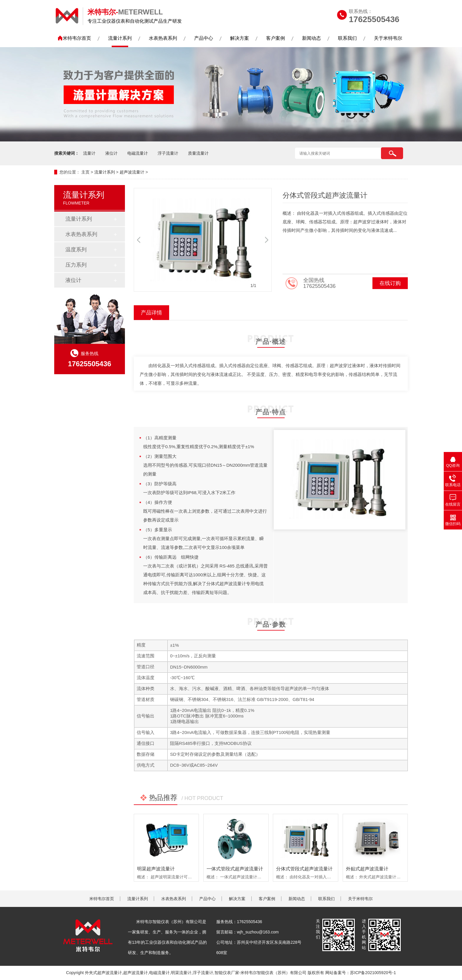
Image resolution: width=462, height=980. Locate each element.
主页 (85, 172)
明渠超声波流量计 (156, 869)
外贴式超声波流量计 (367, 869)
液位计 (111, 153)
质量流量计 (198, 153)
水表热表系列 (163, 38)
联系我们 (347, 38)
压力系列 (76, 265)
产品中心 (204, 38)
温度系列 (76, 250)
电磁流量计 (138, 153)
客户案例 (275, 38)
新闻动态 (311, 38)
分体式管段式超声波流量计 (304, 869)
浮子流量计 (168, 153)
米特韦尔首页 (77, 38)
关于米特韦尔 (388, 38)
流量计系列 (120, 38)
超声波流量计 (132, 172)
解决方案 (240, 38)
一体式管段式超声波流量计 (235, 869)
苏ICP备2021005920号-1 (373, 973)
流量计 (89, 153)
